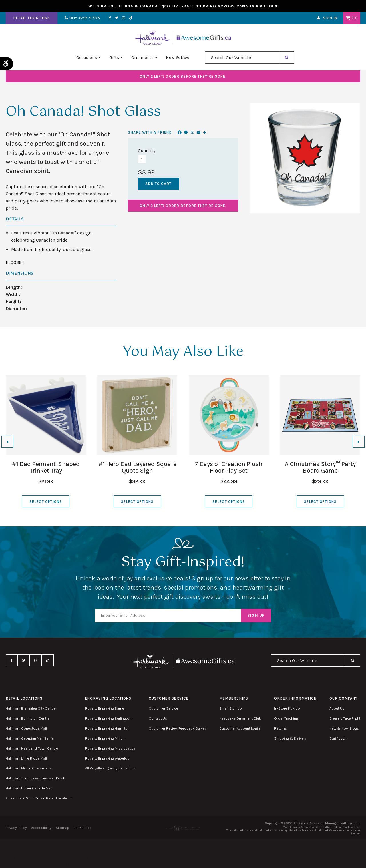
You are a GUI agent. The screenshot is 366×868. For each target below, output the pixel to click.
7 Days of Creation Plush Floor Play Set (229, 467)
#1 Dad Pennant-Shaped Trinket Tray (46, 467)
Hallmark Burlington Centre (28, 718)
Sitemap (62, 828)
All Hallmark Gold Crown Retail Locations (39, 798)
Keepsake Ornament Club (240, 718)
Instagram (124, 18)
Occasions (87, 57)
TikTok (131, 18)
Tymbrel (354, 823)
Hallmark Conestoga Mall (26, 728)
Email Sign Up (231, 708)
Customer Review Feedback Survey (178, 728)
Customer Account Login (240, 728)
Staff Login (338, 738)
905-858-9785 (82, 18)
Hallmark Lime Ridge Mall (26, 758)
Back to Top (83, 828)
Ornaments (142, 57)
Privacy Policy (16, 828)
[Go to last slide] (7, 442)
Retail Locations (32, 18)
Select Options (46, 502)
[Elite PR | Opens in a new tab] (183, 828)
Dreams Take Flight (345, 718)
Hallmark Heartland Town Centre (32, 748)
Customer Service (163, 708)
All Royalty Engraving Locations (110, 768)
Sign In (330, 18)
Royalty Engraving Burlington (108, 718)
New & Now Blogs (344, 728)
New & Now (178, 57)
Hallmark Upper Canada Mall (29, 788)
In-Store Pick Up (287, 708)
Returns (281, 728)
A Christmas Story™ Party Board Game (320, 467)
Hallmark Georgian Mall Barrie (30, 738)
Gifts (114, 57)
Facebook (110, 18)
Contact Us (158, 718)
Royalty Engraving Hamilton (107, 728)
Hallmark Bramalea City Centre (31, 708)
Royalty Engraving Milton (105, 738)
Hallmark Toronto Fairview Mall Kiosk (35, 778)
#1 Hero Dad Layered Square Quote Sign (137, 467)
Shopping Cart (348, 18)
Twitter (117, 18)
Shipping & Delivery (290, 738)
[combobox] (242, 58)
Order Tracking (286, 718)
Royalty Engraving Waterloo (107, 758)
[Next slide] (359, 442)
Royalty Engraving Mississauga (110, 748)
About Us (337, 708)
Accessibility (41, 828)
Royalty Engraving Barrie (105, 708)
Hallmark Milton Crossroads (29, 768)
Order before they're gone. (183, 76)
